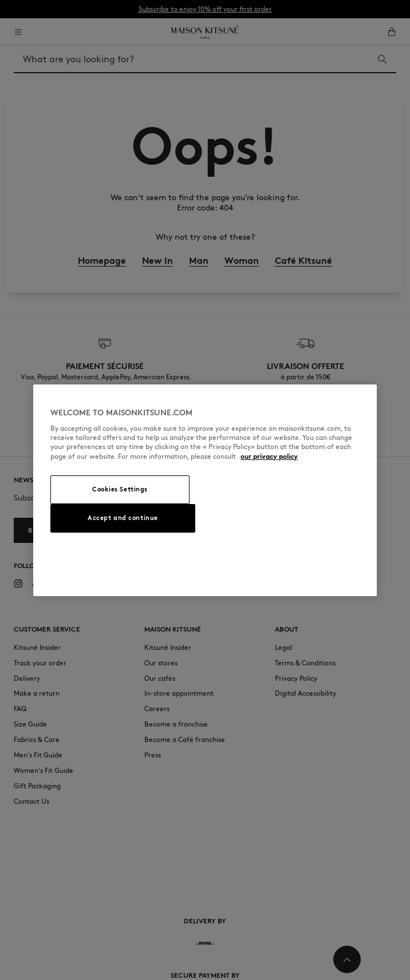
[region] (205, 490)
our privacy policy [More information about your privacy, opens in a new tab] (269, 456)
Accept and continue (123, 518)
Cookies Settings (120, 489)
